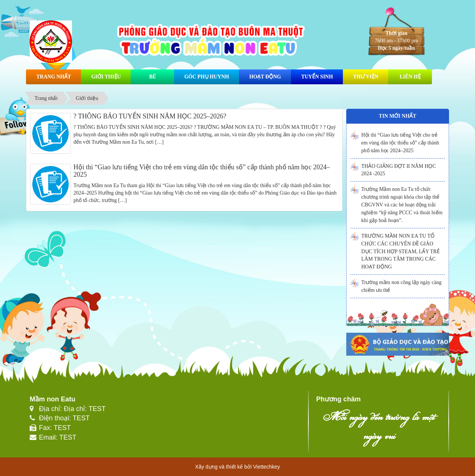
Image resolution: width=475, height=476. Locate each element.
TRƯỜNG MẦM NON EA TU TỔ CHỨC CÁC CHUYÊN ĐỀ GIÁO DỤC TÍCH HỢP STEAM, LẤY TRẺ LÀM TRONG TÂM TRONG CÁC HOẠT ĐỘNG (401, 251)
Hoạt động (265, 77)
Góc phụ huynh (207, 77)
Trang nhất (54, 77)
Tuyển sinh (317, 77)
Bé (153, 77)
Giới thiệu (106, 77)
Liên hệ (410, 77)
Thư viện (366, 77)
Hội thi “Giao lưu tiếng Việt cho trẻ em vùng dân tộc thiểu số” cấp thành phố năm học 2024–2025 (202, 171)
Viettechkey (266, 467)
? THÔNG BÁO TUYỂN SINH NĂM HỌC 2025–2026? (150, 116)
